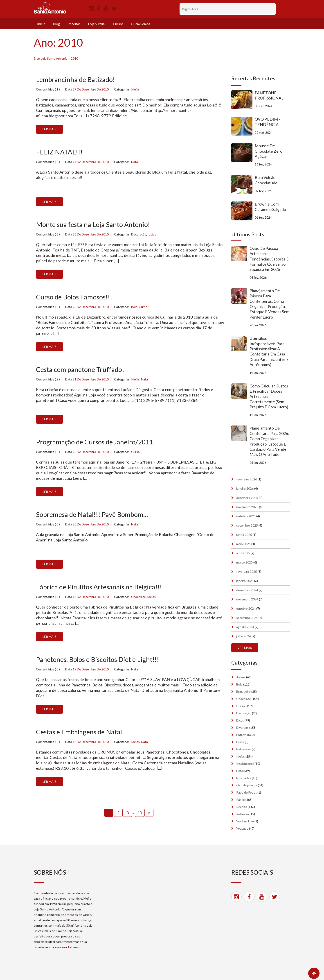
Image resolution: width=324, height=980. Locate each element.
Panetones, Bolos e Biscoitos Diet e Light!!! (99, 661)
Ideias (135, 89)
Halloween (244, 749)
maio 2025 (243, 544)
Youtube (242, 828)
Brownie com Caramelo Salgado (270, 207)
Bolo (134, 308)
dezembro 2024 (247, 590)
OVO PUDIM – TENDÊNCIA (268, 122)
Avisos (241, 677)
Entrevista (244, 735)
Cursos (118, 24)
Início (41, 24)
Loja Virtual (97, 24)
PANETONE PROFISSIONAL (269, 95)
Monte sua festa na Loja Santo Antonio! (94, 225)
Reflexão (243, 814)
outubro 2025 (246, 516)
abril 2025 (243, 553)
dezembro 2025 (247, 498)
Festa (240, 742)
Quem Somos (141, 24)
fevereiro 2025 (247, 571)
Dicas (240, 720)
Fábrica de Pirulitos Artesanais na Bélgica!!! (100, 588)
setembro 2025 (247, 525)
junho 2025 (244, 535)
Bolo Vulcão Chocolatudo (266, 180)
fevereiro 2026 (247, 479)
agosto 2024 (245, 627)
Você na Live (245, 821)
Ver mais (245, 648)
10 (139, 815)
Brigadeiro (243, 691)
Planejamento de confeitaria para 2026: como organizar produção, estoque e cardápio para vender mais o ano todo (269, 441)
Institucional (245, 764)
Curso (143, 308)
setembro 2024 (247, 618)
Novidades (244, 778)
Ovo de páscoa (247, 785)
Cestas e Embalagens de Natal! (81, 734)
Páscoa (241, 800)
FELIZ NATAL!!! (60, 152)
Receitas (74, 24)
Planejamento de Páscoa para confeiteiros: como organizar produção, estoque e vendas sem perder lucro (269, 304)
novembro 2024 (247, 599)
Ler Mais (49, 129)
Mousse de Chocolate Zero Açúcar (269, 151)
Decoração (139, 235)
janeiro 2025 (245, 581)
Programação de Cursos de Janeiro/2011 (96, 443)
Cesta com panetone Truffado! (81, 370)
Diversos (242, 728)
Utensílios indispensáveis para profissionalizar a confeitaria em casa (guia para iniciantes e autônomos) (269, 351)
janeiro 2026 (245, 488)
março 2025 (244, 562)
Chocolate (138, 599)
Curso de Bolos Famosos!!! (76, 298)
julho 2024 (244, 636)
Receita (242, 807)
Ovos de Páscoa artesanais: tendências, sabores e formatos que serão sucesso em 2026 (269, 259)
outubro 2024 (246, 608)
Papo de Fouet (246, 792)
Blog (56, 24)
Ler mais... (75, 947)
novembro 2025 (247, 507)
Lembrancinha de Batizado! (76, 79)
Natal (135, 162)
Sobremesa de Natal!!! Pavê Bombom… (93, 516)
